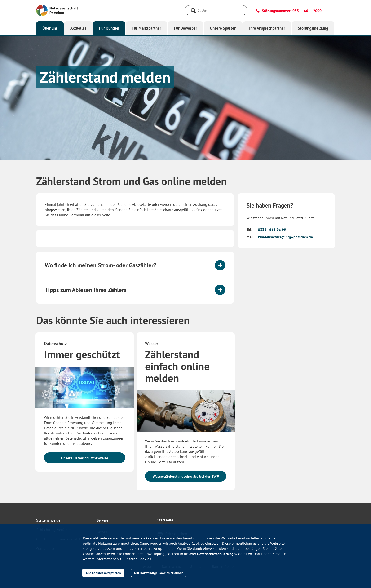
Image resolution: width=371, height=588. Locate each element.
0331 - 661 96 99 (272, 230)
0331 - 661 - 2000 (307, 11)
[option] (85, 404)
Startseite (165, 520)
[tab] (135, 265)
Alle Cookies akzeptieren (103, 573)
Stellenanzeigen (49, 520)
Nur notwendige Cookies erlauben (159, 573)
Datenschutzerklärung (215, 554)
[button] (135, 265)
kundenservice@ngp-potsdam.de (285, 237)
